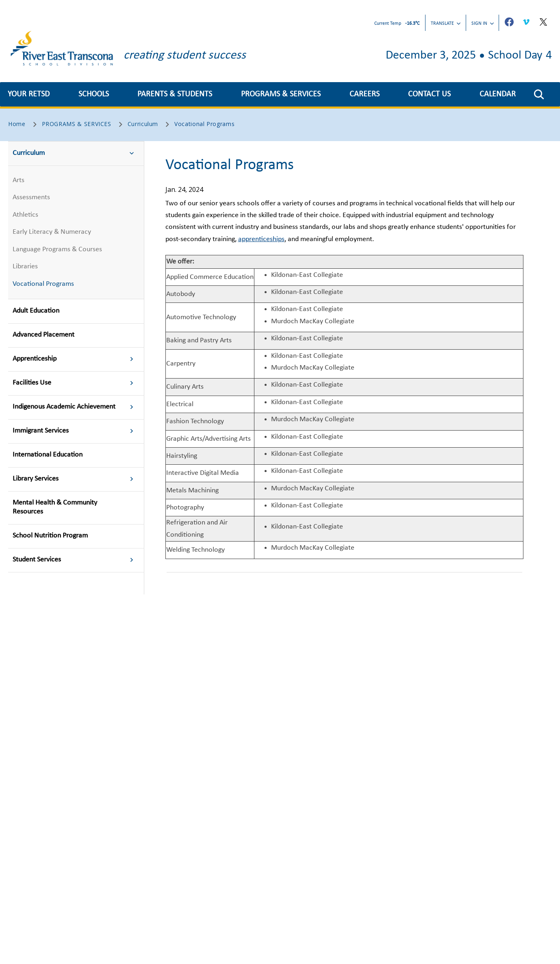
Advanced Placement (43, 335)
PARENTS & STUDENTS (175, 94)
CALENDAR (498, 94)
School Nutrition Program (50, 536)
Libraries (25, 267)
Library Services (76, 479)
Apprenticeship (76, 359)
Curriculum (76, 153)
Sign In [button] (483, 24)
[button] (539, 94)
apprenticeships (261, 239)
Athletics (25, 215)
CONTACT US (429, 94)
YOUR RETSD (29, 94)
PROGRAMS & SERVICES (281, 94)
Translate (446, 24)
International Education (48, 455)
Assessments (31, 197)
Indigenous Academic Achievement (76, 407)
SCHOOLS (94, 94)
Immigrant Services (76, 431)
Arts (18, 180)
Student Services (76, 560)
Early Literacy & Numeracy (52, 232)
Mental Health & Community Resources (55, 507)
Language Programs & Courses (57, 249)
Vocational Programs (43, 284)
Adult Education (36, 311)
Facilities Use (76, 383)
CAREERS (365, 94)
